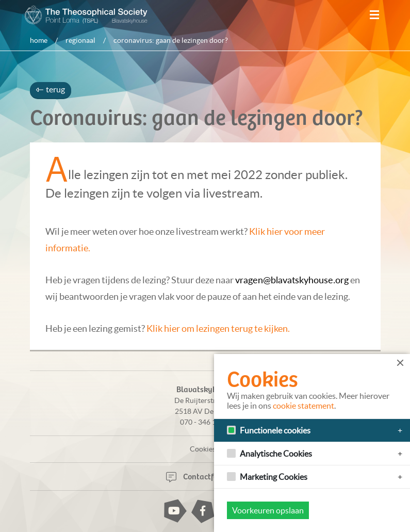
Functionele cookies (275, 430)
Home (39, 40)
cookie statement (304, 406)
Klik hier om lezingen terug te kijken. (218, 328)
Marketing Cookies (274, 477)
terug (51, 89)
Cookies (203, 449)
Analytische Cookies (276, 454)
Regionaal (80, 40)
